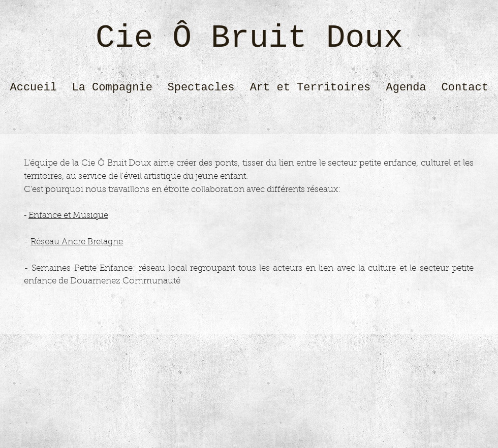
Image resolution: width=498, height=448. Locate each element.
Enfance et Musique (68, 216)
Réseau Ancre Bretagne (77, 242)
